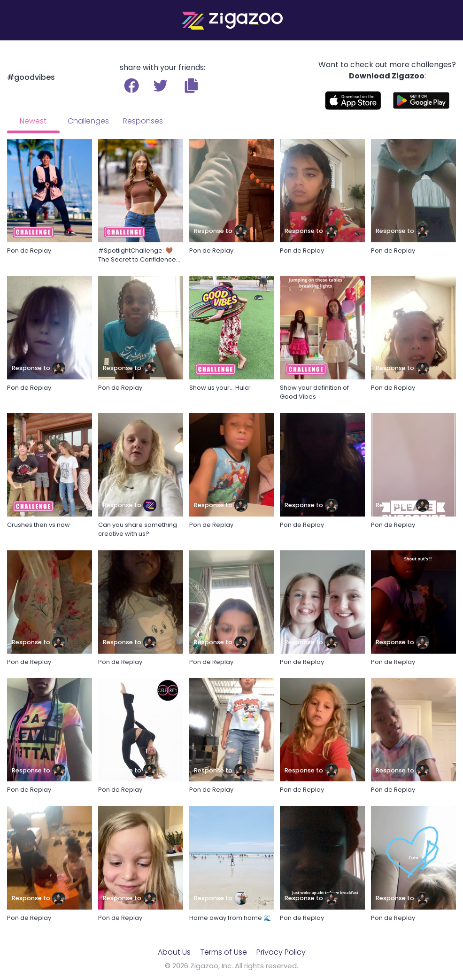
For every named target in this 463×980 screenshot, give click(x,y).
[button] (191, 85)
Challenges (88, 121)
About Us (174, 952)
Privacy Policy (281, 952)
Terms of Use (224, 952)
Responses (143, 121)
